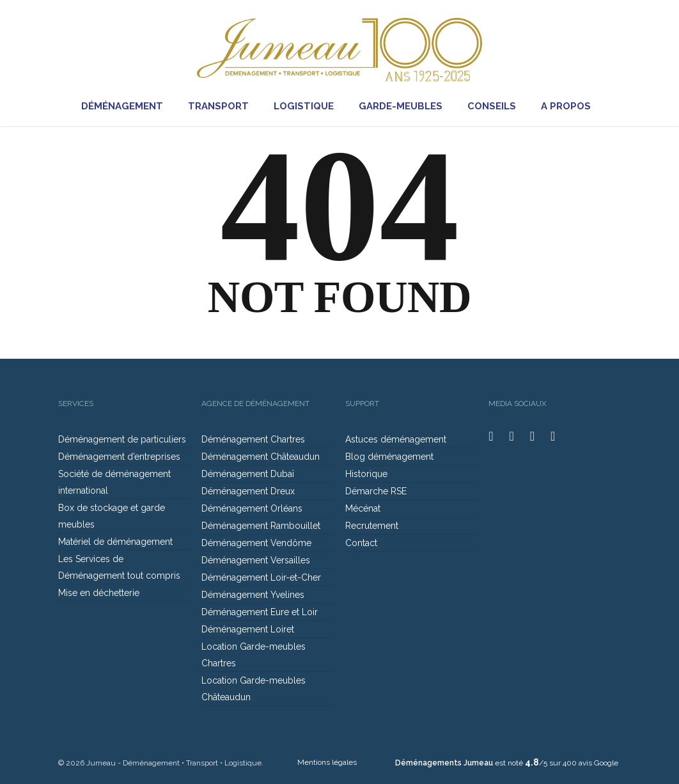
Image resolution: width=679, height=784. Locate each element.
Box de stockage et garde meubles (112, 516)
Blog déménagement (389, 457)
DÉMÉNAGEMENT (127, 106)
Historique (366, 474)
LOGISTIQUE (309, 106)
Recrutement (372, 526)
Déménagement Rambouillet (261, 526)
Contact (361, 543)
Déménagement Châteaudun (261, 457)
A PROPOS (571, 106)
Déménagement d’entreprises (119, 457)
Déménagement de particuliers (122, 439)
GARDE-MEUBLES (406, 106)
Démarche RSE (376, 491)
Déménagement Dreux (248, 491)
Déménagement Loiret (248, 629)
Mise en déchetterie (99, 593)
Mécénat (363, 508)
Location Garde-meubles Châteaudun (254, 689)
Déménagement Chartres (253, 439)
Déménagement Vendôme (256, 543)
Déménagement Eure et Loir (260, 612)
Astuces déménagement (396, 439)
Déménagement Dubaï (248, 474)
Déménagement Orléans (252, 508)
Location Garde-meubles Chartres (254, 655)
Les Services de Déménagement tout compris (119, 567)
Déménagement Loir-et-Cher (261, 577)
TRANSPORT (223, 106)
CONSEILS (497, 106)
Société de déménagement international (114, 482)
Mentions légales (327, 762)
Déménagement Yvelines (253, 595)
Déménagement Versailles (256, 560)
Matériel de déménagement (115, 542)
